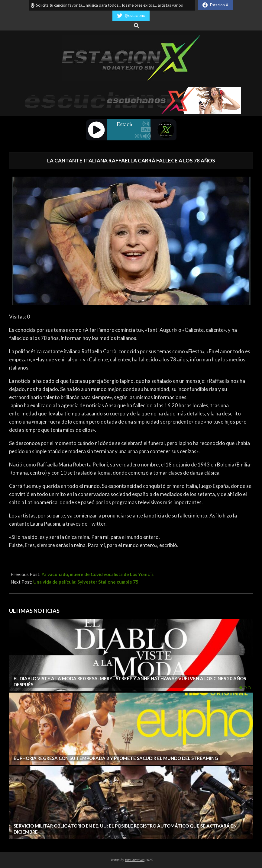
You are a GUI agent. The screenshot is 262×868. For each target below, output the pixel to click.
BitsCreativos (135, 860)
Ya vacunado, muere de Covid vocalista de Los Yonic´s (97, 574)
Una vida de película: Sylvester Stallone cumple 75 (86, 582)
